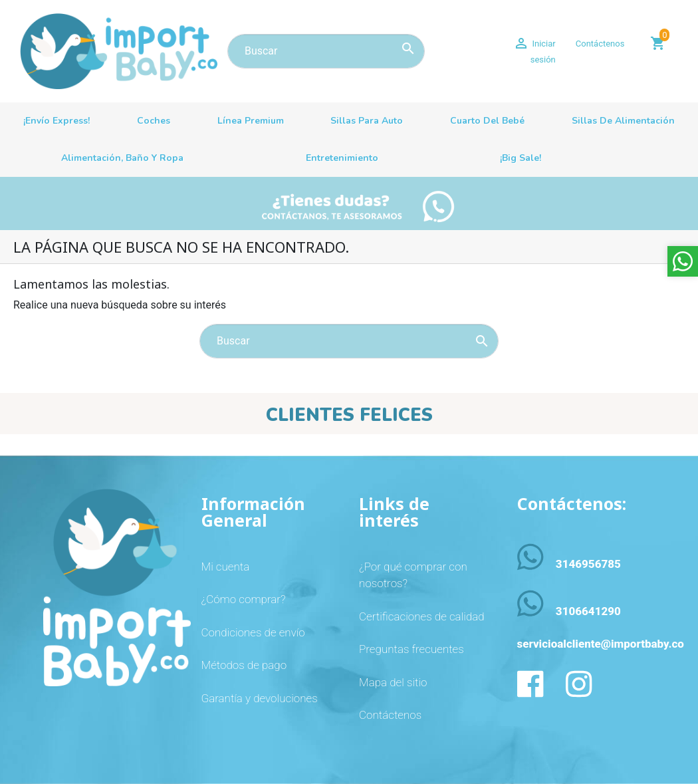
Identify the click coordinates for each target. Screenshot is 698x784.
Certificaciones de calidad (422, 616)
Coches (154, 121)
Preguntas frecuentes (411, 649)
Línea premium (251, 121)
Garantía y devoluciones (260, 698)
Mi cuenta (226, 567)
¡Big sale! (521, 158)
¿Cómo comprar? (244, 599)
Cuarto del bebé (487, 121)
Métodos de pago (244, 665)
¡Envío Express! (57, 121)
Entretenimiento (342, 158)
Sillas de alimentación (623, 121)
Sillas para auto (367, 121)
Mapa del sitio (393, 682)
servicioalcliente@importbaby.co (601, 644)
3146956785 (588, 564)
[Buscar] (326, 51)
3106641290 (588, 611)
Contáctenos (600, 44)
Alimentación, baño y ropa (122, 158)
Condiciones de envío (253, 632)
